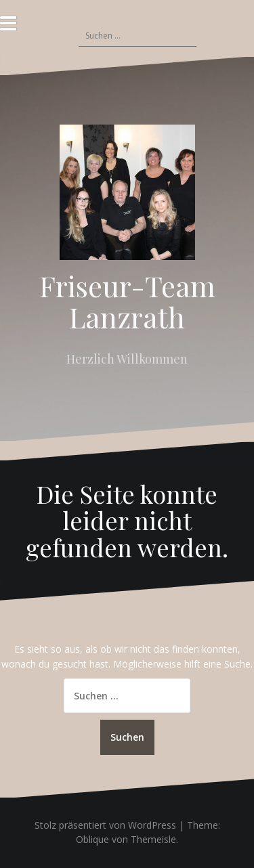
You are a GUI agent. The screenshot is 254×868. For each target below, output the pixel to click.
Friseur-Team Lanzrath (127, 301)
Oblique (92, 839)
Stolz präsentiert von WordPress (105, 825)
